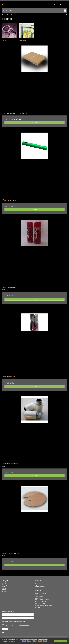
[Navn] (18, 615)
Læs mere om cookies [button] (9, 642)
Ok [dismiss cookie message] (60, 641)
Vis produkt (34, 123)
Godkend (5, 629)
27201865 (44, 602)
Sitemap (38, 607)
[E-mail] (18, 618)
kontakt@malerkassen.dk (47, 605)
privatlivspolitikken (24, 625)
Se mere (4, 591)
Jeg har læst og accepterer (17, 625)
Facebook (6, 633)
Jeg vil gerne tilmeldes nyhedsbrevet (19, 621)
